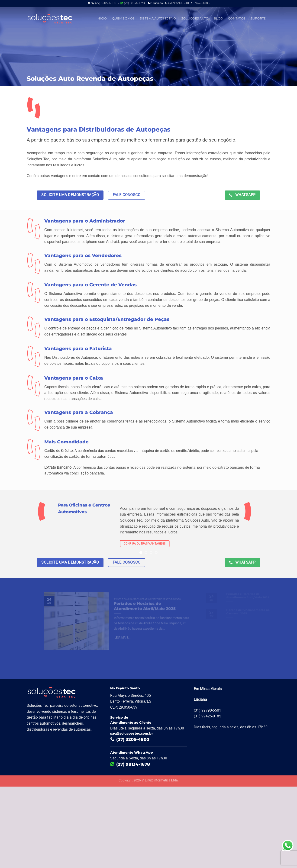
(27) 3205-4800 (104, 3)
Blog (218, 18)
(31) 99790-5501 (177, 3)
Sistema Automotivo (158, 18)
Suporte (258, 18)
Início (102, 18)
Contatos (237, 18)
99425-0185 (202, 3)
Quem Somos (123, 18)
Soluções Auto (195, 18)
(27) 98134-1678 (133, 3)
